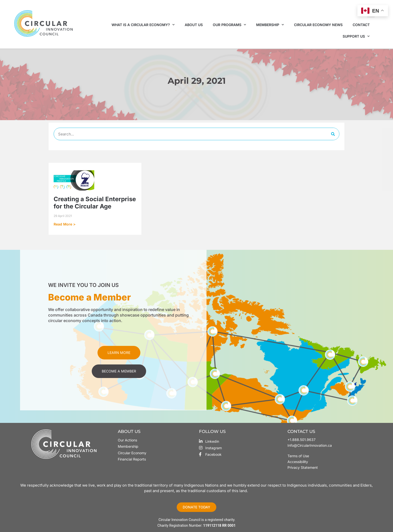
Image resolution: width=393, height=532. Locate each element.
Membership (270, 25)
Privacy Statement (303, 467)
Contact (361, 25)
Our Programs (229, 25)
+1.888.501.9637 (302, 440)
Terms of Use (299, 456)
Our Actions (127, 440)
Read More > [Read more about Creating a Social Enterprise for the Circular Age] (65, 224)
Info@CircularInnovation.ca (310, 445)
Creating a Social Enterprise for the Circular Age (95, 203)
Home (170, 90)
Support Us (356, 36)
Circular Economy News (318, 25)
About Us (194, 25)
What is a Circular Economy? (143, 25)
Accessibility (298, 462)
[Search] (333, 134)
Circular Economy (132, 453)
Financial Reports (132, 459)
